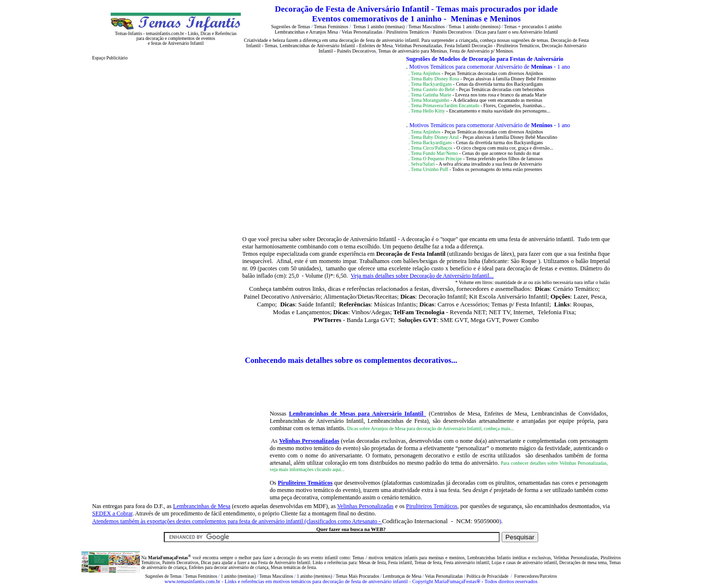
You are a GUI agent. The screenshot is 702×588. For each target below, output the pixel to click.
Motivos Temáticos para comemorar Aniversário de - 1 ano (489, 67)
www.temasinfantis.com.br (192, 581)
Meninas (467, 19)
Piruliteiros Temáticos (432, 506)
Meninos (505, 19)
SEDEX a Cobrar (112, 513)
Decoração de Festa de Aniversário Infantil (353, 9)
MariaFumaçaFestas (455, 581)
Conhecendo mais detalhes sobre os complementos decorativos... (351, 360)
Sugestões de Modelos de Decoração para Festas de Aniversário (485, 59)
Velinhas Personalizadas (309, 441)
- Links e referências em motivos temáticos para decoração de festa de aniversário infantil (314, 581)
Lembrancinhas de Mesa (202, 506)
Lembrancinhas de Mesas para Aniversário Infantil (358, 414)
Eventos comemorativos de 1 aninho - (380, 19)
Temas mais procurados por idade (497, 9)
